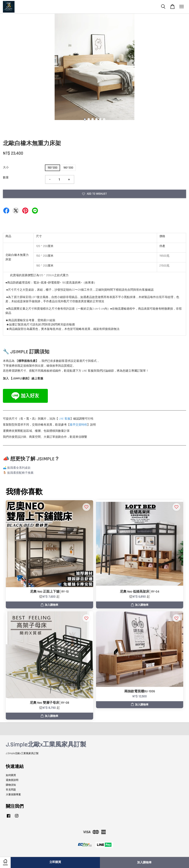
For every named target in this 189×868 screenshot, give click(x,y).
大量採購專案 (13, 795)
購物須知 (11, 785)
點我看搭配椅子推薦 (20, 473)
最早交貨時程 (78, 425)
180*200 (68, 168)
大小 (6, 167)
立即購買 (55, 862)
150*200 (52, 168)
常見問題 (11, 790)
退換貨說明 (12, 780)
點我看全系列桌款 (19, 468)
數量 (6, 178)
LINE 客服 (65, 419)
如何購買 (11, 775)
